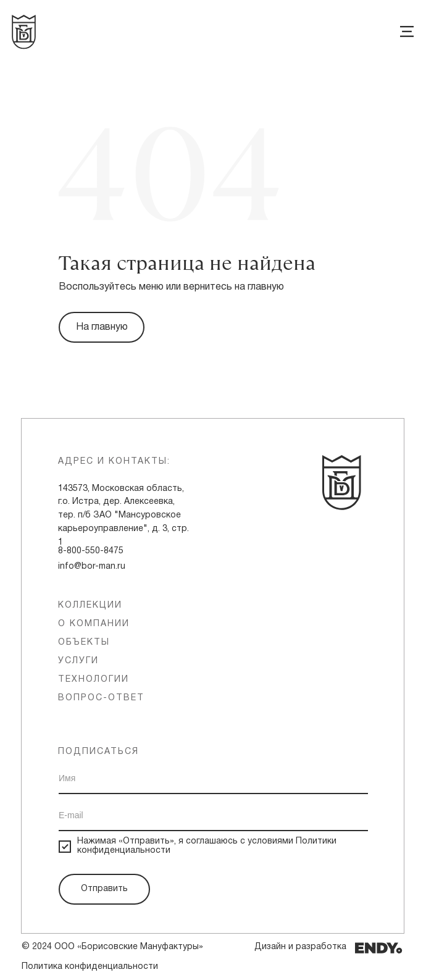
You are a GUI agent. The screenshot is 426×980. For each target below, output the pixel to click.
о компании (94, 624)
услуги (78, 661)
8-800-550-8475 (91, 551)
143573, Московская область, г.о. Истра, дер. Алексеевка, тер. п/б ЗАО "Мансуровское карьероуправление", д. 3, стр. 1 (123, 516)
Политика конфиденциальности (90, 967)
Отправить (104, 889)
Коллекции (90, 605)
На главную (102, 327)
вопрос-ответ (101, 698)
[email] (213, 816)
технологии (94, 680)
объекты (84, 643)
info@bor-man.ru (92, 567)
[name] (213, 779)
